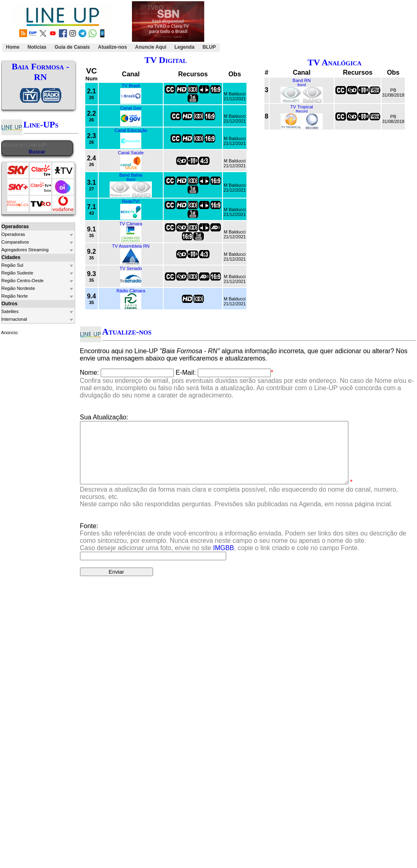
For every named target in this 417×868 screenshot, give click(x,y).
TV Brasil (131, 86)
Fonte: (243, 549)
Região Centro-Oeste (23, 281)
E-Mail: (186, 372)
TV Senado (131, 268)
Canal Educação (131, 130)
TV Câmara (131, 224)
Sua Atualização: (104, 417)
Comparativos (15, 242)
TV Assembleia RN (131, 246)
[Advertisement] (316, 27)
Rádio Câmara (131, 291)
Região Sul (13, 265)
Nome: (90, 372)
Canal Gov (131, 108)
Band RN (302, 80)
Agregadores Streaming (25, 250)
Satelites (10, 311)
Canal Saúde (131, 153)
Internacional (14, 319)
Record (302, 111)
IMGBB (224, 560)
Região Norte (15, 296)
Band (131, 179)
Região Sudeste (17, 273)
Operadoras (13, 234)
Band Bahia (131, 175)
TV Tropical (302, 107)
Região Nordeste (18, 288)
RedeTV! (131, 201)
